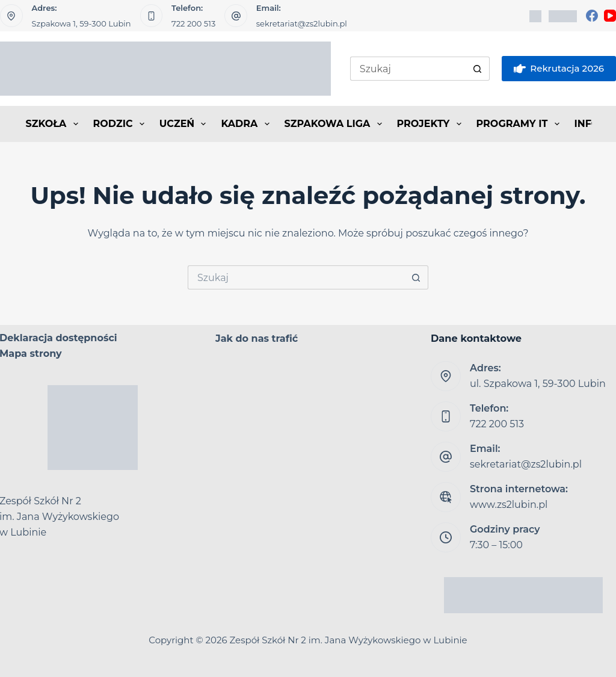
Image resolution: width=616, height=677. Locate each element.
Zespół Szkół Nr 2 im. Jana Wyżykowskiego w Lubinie (349, 640)
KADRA (247, 124)
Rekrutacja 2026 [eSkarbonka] (559, 69)
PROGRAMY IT (520, 124)
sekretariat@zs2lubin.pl (302, 23)
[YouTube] (610, 16)
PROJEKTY (432, 124)
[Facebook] (592, 16)
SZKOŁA (54, 124)
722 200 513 (193, 23)
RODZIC (121, 124)
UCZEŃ (185, 124)
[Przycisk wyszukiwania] (478, 69)
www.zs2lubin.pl (509, 505)
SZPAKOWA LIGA (336, 124)
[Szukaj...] (408, 69)
